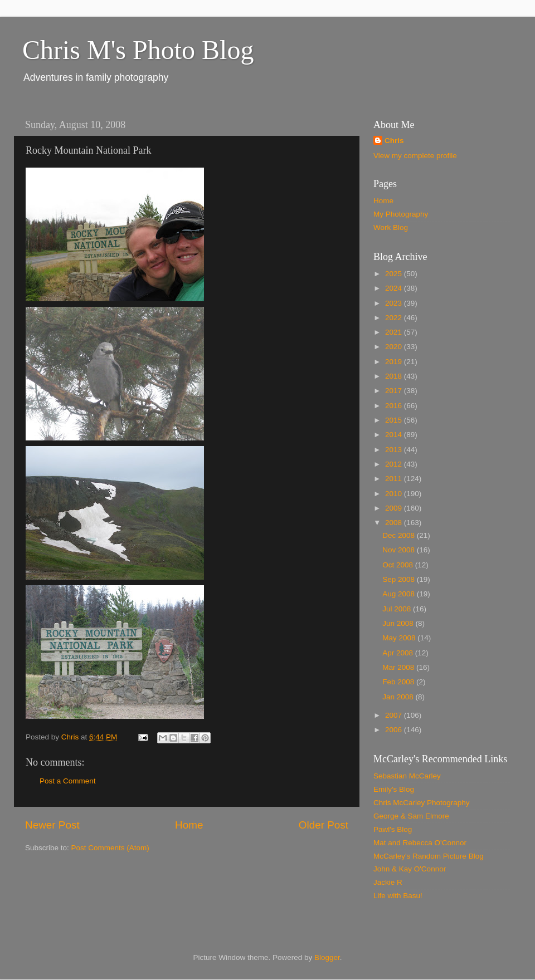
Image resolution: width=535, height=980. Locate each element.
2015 (395, 420)
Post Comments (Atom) (110, 848)
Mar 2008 (399, 667)
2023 (395, 303)
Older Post (324, 825)
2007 (395, 715)
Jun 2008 (399, 623)
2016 (395, 406)
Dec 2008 (400, 535)
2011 (395, 479)
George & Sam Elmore (411, 816)
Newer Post (52, 825)
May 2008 (400, 638)
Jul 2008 (398, 609)
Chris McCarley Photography (422, 803)
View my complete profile (415, 156)
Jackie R (388, 882)
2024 (395, 288)
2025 (395, 274)
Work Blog (391, 227)
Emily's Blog (394, 789)
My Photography (401, 214)
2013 (395, 450)
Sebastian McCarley (407, 776)
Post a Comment (68, 781)
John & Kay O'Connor (410, 869)
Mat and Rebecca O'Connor (420, 843)
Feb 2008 (399, 682)
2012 (395, 464)
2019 (395, 362)
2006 (395, 730)
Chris (394, 141)
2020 (395, 347)
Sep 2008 (400, 579)
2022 (395, 318)
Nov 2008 (400, 550)
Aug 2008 (400, 594)
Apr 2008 (399, 653)
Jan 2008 (399, 697)
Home (189, 825)
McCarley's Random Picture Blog (429, 856)
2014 (395, 435)
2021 (395, 332)
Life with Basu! (398, 896)
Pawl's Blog (393, 829)
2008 (395, 523)
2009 (395, 508)
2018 (395, 376)
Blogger (327, 957)
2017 (395, 391)
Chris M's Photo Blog (138, 50)
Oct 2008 (399, 565)
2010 (395, 494)
